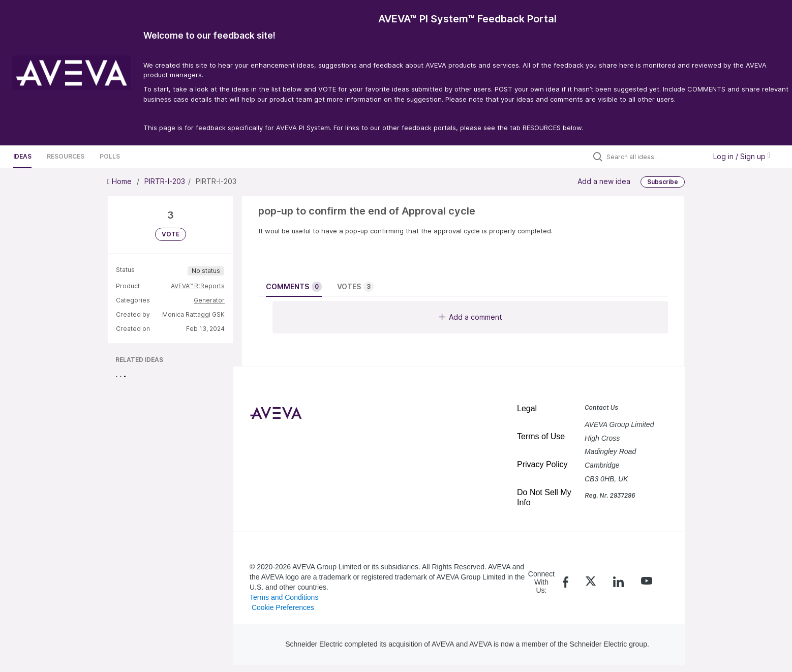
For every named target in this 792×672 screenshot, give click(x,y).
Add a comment (470, 317)
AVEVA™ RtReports (198, 286)
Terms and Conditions (284, 597)
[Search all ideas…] (654, 157)
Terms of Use (541, 436)
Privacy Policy (542, 464)
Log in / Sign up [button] (742, 156)
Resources (66, 156)
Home (120, 181)
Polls (110, 156)
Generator (209, 300)
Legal (527, 408)
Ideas (22, 156)
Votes (355, 287)
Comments (294, 287)
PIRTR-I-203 (165, 181)
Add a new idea (604, 181)
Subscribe (663, 182)
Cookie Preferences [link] (283, 607)
